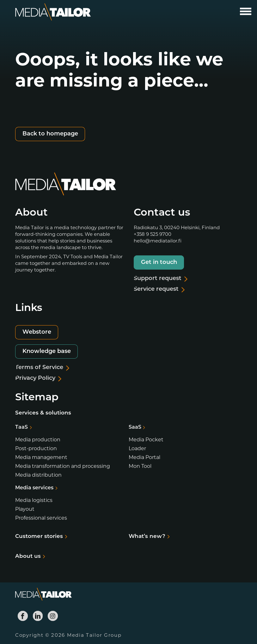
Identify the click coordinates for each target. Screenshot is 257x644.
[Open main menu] (246, 11)
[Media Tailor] (53, 12)
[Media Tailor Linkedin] (38, 616)
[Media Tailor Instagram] (53, 616)
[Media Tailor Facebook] (23, 616)
